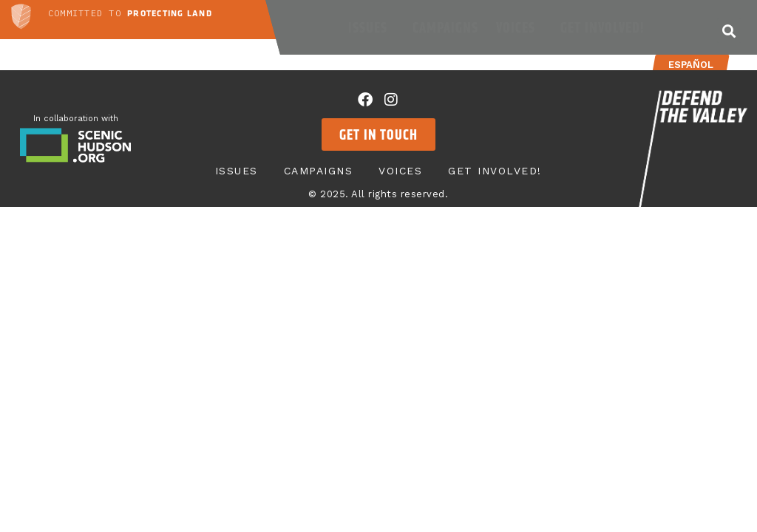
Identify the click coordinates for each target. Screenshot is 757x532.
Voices (519, 27)
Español (690, 65)
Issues (371, 27)
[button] (729, 31)
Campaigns (445, 27)
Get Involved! (606, 27)
